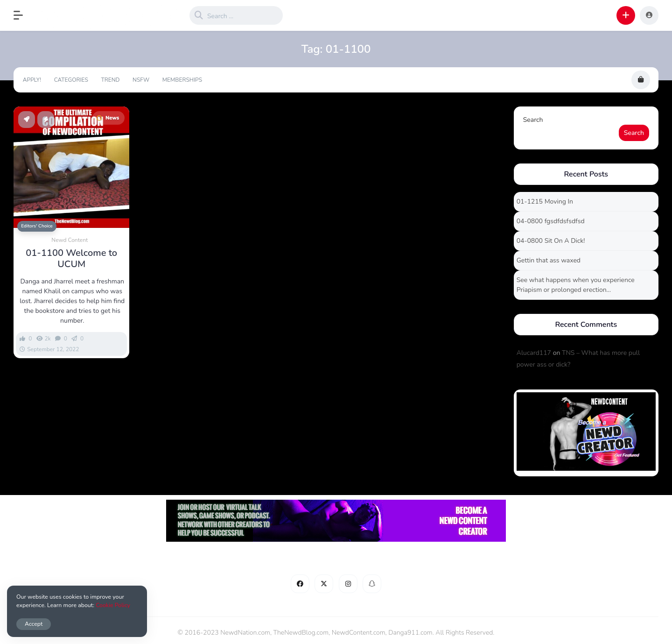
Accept (34, 624)
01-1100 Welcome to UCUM (71, 259)
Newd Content (70, 240)
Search (533, 120)
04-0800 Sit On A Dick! (551, 241)
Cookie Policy (113, 605)
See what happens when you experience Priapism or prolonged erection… (576, 285)
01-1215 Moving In (545, 202)
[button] (23, 15)
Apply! (32, 80)
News (108, 118)
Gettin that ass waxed (549, 260)
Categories (71, 80)
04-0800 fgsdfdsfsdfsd (551, 221)
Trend (110, 80)
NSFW (141, 80)
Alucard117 (534, 353)
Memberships (182, 80)
